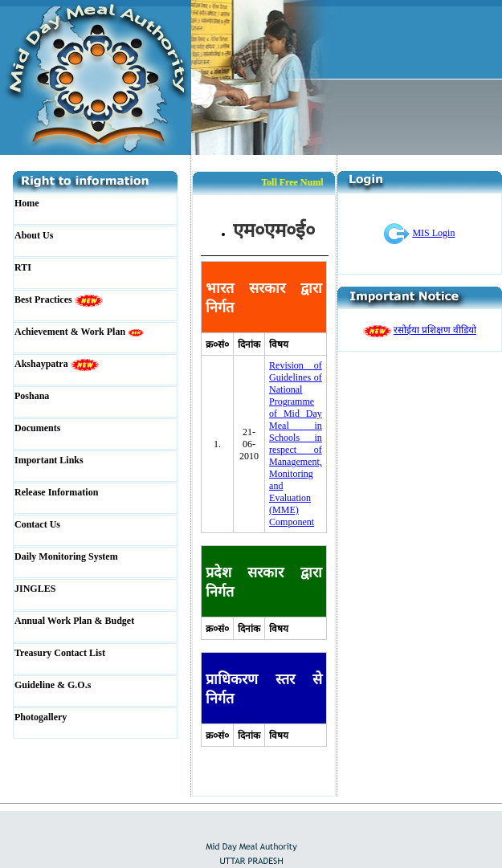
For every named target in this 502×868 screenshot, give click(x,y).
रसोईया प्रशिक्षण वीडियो (435, 330)
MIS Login (433, 233)
